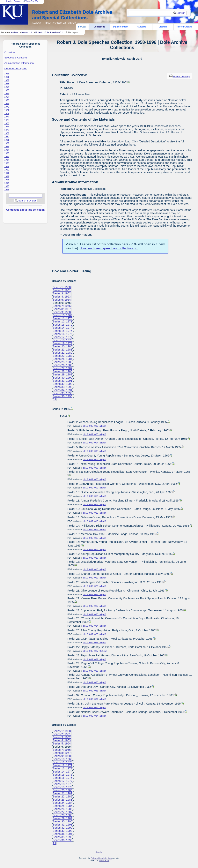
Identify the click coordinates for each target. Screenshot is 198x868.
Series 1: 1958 (62, 287)
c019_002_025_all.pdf (94, 634)
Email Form (104, 860)
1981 (7, 140)
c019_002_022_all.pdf (94, 606)
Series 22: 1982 (62, 353)
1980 (7, 137)
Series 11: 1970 (62, 318)
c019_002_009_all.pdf (94, 488)
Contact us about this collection (25, 210)
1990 (7, 170)
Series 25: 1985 (62, 362)
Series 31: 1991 (62, 381)
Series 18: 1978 (62, 340)
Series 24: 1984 (62, 359)
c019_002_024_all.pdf (94, 626)
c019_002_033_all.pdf (94, 707)
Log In (99, 852)
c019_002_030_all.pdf (94, 682)
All (54, 399)
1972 (7, 113)
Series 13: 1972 (62, 325)
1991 (7, 173)
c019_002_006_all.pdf (94, 459)
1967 (7, 97)
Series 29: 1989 (62, 374)
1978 (7, 130)
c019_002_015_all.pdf (94, 538)
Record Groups (184, 27)
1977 (7, 127)
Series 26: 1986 (62, 365)
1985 (7, 153)
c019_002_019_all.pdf (94, 578)
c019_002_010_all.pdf (94, 496)
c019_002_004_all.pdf (94, 443)
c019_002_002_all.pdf (94, 426)
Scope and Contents (16, 58)
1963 (7, 84)
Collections (99, 27)
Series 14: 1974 (62, 328)
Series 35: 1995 (62, 393)
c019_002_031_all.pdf (94, 691)
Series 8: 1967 (62, 309)
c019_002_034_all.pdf (94, 716)
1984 (7, 150)
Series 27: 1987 (62, 368)
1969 (7, 103)
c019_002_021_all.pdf (94, 594)
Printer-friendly (181, 76)
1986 (7, 156)
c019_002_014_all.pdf (94, 530)
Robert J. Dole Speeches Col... (50, 32)
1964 (7, 87)
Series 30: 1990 (62, 378)
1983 (7, 147)
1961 (7, 77)
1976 (7, 123)
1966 (7, 94)
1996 (7, 190)
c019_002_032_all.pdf (94, 699)
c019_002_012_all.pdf (94, 513)
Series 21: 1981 (62, 350)
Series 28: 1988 (62, 371)
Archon (14, 32)
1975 (7, 120)
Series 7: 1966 (62, 306)
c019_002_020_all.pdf (94, 586)
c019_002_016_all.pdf (94, 549)
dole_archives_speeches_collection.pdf (109, 248)
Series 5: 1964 (62, 300)
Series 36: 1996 (62, 396)
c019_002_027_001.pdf (95, 651)
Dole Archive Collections (101, 858)
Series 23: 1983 (62, 356)
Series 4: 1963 (62, 297)
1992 (7, 176)
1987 (7, 160)
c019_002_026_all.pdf (94, 643)
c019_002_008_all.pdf (94, 479)
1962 (7, 80)
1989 (7, 166)
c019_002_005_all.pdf (94, 451)
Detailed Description (16, 68)
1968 (7, 100)
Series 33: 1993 (62, 387)
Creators (163, 27)
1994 (7, 183)
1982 (7, 143)
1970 (7, 107)
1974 (7, 117)
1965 (7, 90)
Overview (10, 52)
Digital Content (121, 27)
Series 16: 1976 (62, 334)
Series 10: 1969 (62, 315)
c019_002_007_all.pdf (94, 468)
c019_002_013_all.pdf (94, 521)
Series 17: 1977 (62, 337)
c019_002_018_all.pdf (94, 569)
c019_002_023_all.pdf (94, 614)
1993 (7, 180)
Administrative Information (19, 63)
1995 (7, 186)
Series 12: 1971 (62, 321)
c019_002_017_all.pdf (94, 558)
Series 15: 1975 (62, 331)
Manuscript (27, 32)
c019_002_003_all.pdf (94, 434)
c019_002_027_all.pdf (94, 659)
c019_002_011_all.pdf (94, 504)
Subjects (142, 27)
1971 (7, 110)
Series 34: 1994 (62, 390)
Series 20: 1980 (62, 346)
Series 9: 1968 (62, 312)
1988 (7, 163)
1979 (7, 133)
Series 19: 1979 (62, 343)
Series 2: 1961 (62, 290)
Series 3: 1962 (62, 293)
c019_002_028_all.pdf (94, 671)
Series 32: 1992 (62, 384)
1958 (7, 74)
